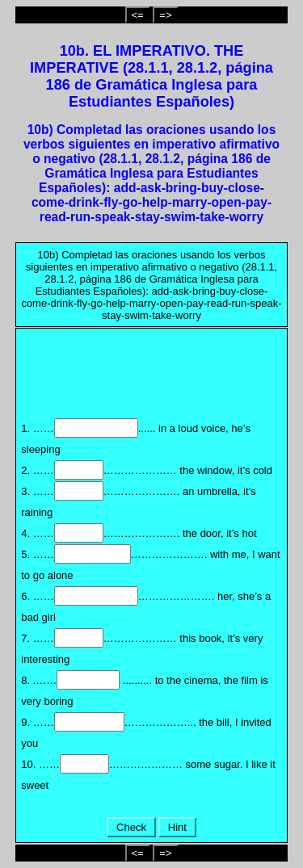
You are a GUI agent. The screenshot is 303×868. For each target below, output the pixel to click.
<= (138, 15)
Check (131, 827)
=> (165, 15)
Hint (177, 827)
